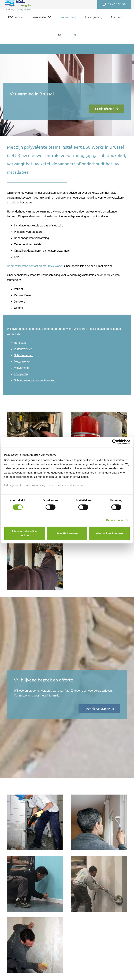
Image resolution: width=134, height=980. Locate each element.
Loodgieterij (21, 374)
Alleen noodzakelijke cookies (25, 533)
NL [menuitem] (76, 35)
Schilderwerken (23, 355)
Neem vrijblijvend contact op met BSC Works (35, 266)
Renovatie (20, 343)
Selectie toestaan (67, 533)
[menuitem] (68, 35)
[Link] (35, 562)
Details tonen (115, 520)
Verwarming (21, 368)
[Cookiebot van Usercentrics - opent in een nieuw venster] (115, 442)
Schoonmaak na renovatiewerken (35, 380)
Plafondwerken (23, 349)
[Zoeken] (60, 35)
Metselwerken (23, 362)
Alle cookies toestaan (109, 533)
